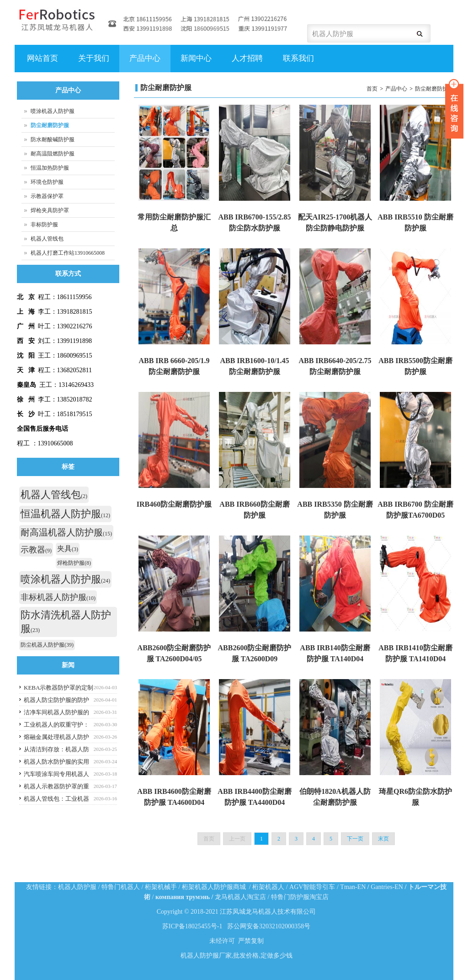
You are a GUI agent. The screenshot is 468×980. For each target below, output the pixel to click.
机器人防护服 (77, 887)
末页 (383, 839)
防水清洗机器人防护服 (66, 622)
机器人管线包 (47, 239)
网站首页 (43, 58)
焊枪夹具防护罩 (50, 210)
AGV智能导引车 (312, 887)
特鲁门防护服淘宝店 (300, 897)
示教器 (36, 550)
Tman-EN (353, 887)
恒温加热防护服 (50, 168)
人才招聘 (246, 63)
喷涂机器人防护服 (53, 111)
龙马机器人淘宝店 (240, 897)
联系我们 (298, 58)
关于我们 (93, 63)
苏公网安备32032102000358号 (269, 926)
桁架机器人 (268, 887)
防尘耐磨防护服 (434, 89)
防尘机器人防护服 (47, 645)
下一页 (355, 839)
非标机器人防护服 (58, 597)
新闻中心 (196, 58)
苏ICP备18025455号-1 (192, 926)
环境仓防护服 (47, 182)
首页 (372, 89)
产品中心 (144, 63)
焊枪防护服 (74, 563)
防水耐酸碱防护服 (53, 139)
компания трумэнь (183, 897)
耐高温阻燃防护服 (53, 154)
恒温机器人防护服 (65, 514)
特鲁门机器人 (121, 887)
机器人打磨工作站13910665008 (68, 253)
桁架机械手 (161, 887)
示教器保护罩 (47, 196)
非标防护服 (44, 225)
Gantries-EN (387, 887)
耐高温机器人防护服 (66, 532)
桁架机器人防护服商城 (214, 887)
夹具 (68, 549)
